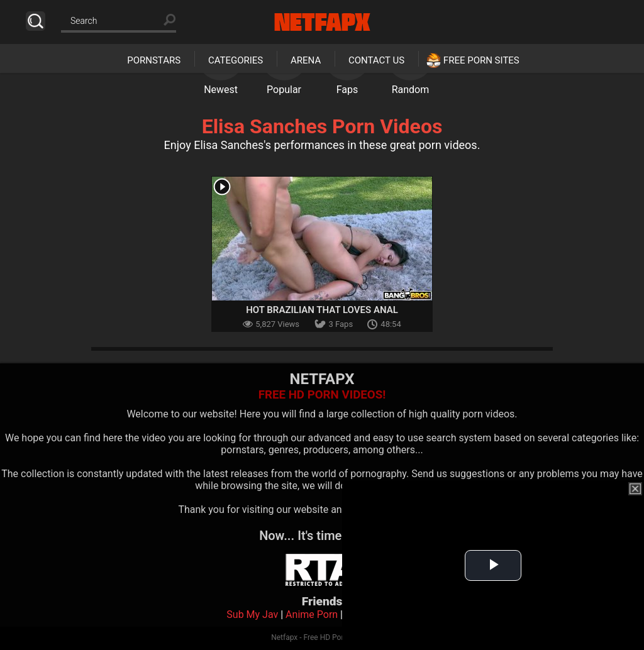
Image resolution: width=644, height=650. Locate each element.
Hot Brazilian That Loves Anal (322, 310)
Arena (306, 60)
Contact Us (376, 60)
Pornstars (154, 60)
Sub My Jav (252, 614)
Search (36, 21)
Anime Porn (312, 614)
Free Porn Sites (481, 60)
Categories (236, 60)
